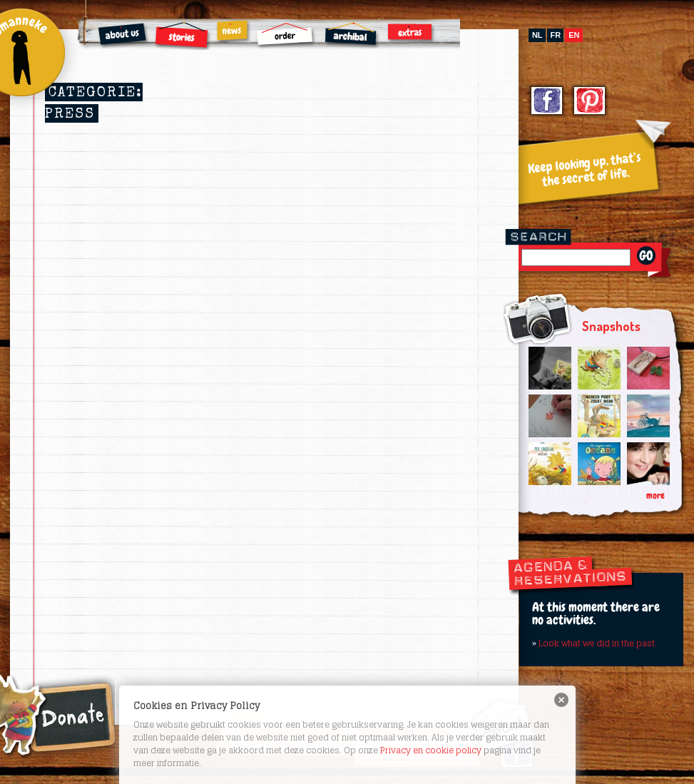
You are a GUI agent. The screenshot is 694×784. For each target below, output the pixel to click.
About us (124, 36)
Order (286, 36)
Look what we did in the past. (598, 643)
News (233, 32)
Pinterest (590, 102)
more (655, 495)
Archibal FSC (352, 36)
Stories (183, 36)
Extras (412, 33)
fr (556, 35)
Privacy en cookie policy (431, 750)
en (574, 35)
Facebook (547, 102)
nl (537, 35)
